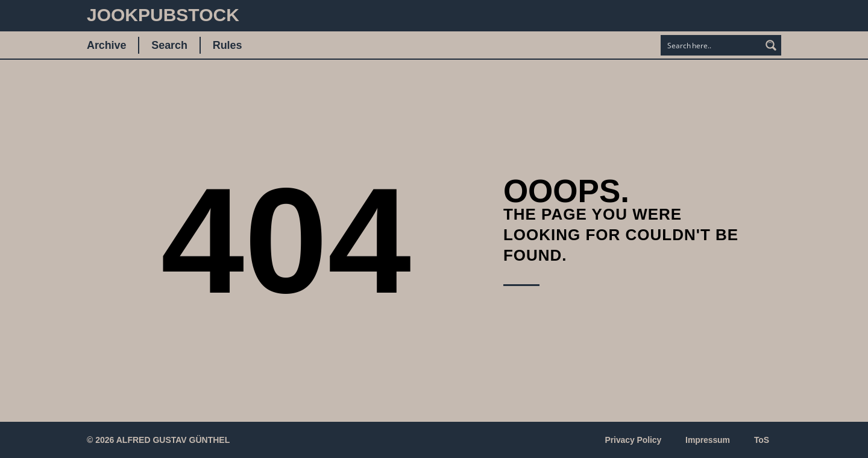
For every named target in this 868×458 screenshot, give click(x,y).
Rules (228, 45)
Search (169, 45)
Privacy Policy (634, 440)
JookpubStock (163, 15)
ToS (762, 440)
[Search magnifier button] (771, 45)
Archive (106, 45)
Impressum (708, 440)
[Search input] (711, 45)
